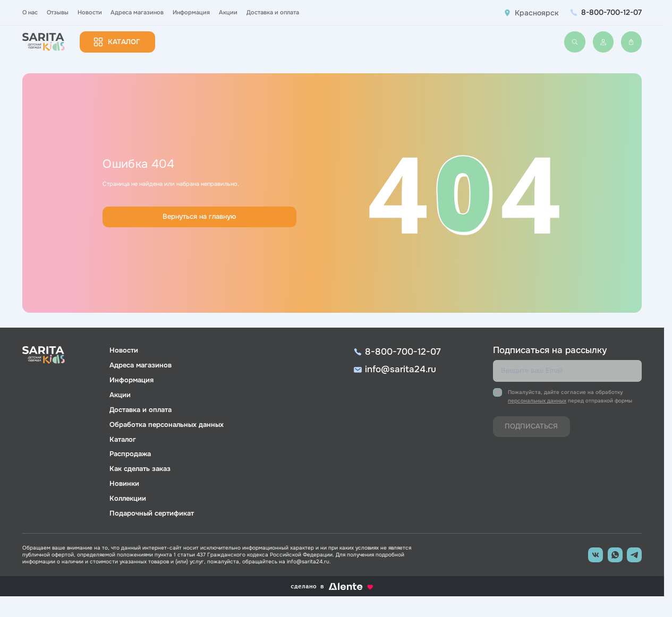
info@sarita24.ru (401, 369)
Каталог (124, 42)
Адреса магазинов (137, 12)
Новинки (124, 484)
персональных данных (537, 401)
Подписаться (531, 426)
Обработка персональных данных (167, 425)
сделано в (332, 586)
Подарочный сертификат (152, 513)
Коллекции (128, 499)
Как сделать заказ (140, 469)
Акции (228, 12)
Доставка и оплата (273, 12)
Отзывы (58, 12)
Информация (191, 12)
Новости (90, 12)
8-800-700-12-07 (611, 12)
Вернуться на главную (199, 217)
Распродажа (130, 454)
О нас (30, 12)
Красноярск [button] (537, 13)
